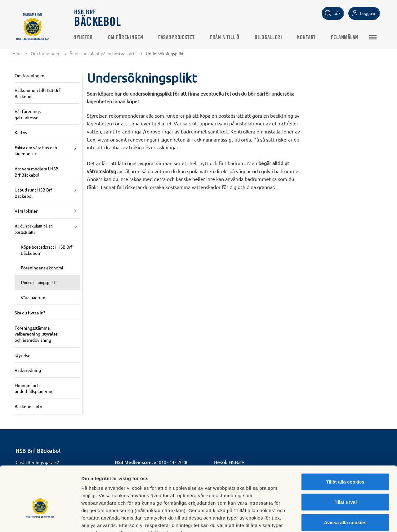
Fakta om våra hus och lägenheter (36, 151)
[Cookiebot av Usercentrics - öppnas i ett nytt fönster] (40, 520)
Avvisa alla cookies (345, 484)
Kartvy (21, 133)
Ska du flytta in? (30, 313)
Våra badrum (33, 297)
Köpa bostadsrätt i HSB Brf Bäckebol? (47, 250)
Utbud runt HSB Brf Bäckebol (33, 193)
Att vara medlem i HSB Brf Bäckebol (36, 172)
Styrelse (22, 355)
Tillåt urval (345, 464)
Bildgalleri (269, 38)
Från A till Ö (225, 38)
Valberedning (28, 370)
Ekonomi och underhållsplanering (34, 388)
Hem (17, 53)
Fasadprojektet (177, 38)
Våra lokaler (26, 211)
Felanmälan (346, 38)
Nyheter (84, 38)
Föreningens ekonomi (42, 268)
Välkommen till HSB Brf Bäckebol (37, 93)
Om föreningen (127, 38)
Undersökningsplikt (38, 283)
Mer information (330, 520)
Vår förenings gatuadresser (28, 114)
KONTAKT (307, 38)
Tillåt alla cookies (345, 444)
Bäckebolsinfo (28, 406)
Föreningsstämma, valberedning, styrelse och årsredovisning (36, 334)
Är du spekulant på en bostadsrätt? (103, 53)
